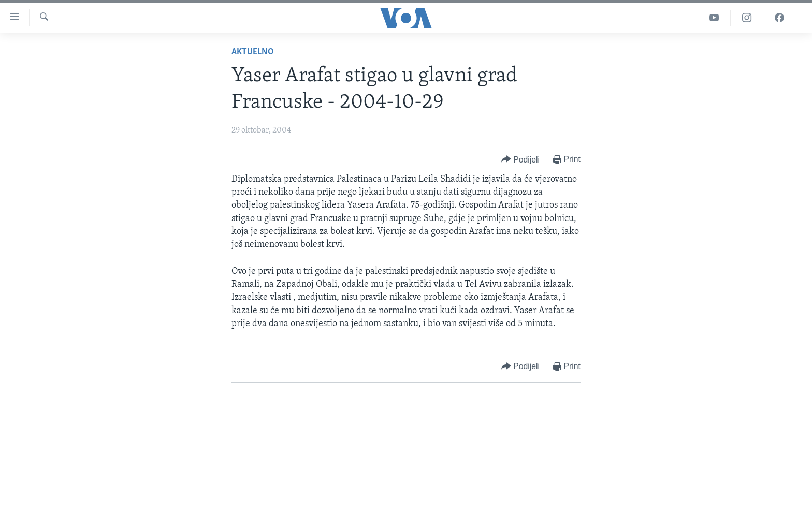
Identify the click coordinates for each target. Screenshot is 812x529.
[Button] (520, 160)
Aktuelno (253, 52)
